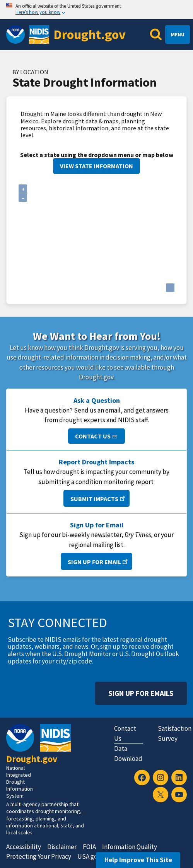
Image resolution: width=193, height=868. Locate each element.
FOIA (89, 847)
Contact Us (96, 436)
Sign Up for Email (98, 561)
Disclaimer (62, 847)
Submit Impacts (98, 498)
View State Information (96, 166)
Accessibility (24, 847)
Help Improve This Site (138, 860)
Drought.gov (90, 34)
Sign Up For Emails (141, 693)
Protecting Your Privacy (39, 856)
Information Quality (130, 847)
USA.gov (89, 856)
